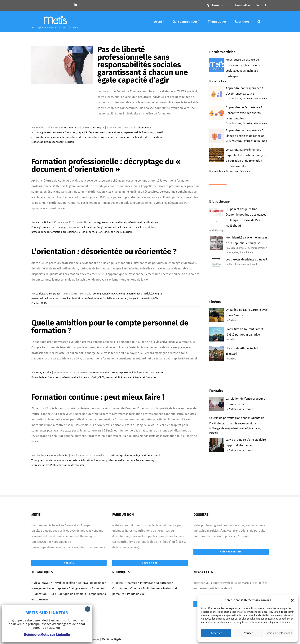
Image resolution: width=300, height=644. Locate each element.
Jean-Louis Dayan (94, 128)
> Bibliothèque (150, 588)
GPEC (85, 232)
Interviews (255, 428)
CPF (157, 373)
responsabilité (40, 142)
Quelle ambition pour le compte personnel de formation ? (110, 327)
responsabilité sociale (62, 142)
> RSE (51, 594)
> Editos (117, 583)
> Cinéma (134, 588)
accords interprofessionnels (122, 455)
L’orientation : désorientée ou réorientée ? (104, 252)
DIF (161, 373)
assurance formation (65, 132)
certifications (150, 222)
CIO (116, 294)
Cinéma (232, 320)
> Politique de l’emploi (70, 594)
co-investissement (106, 132)
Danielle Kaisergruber (48, 294)
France (140, 460)
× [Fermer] (88, 609)
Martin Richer (43, 222)
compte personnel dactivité (136, 294)
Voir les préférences (279, 633)
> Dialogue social (77, 588)
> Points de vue (135, 594)
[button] (292, 600)
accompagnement (42, 132)
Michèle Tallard (73, 128)
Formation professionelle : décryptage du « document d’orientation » (107, 165)
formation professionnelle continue (114, 460)
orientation (146, 298)
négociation (95, 232)
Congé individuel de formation (114, 227)
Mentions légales (112, 640)
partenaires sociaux (122, 232)
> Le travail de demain (90, 583)
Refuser (248, 633)
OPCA (106, 232)
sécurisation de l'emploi (70, 465)
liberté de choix (153, 137)
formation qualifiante (131, 137)
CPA (152, 373)
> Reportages (163, 583)
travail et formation (146, 377)
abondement (145, 128)
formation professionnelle (103, 137)
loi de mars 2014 (88, 377)
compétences (51, 227)
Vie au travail (246, 409)
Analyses (236, 99)
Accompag (95, 222)
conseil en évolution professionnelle (81, 298)
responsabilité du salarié (120, 377)
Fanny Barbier (43, 373)
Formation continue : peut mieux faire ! (98, 397)
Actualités (221, 81)
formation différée (76, 137)
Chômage (37, 227)
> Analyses (130, 583)
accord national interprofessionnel (122, 222)
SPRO (44, 303)
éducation (87, 460)
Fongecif (133, 298)
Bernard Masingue (101, 373)
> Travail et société (63, 583)
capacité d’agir (86, 132)
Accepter (216, 633)
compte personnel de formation (135, 132)
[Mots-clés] (259, 22)
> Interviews (146, 583)
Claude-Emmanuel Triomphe (52, 455)
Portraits (233, 409)
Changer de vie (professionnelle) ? (230, 428)
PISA (53, 465)
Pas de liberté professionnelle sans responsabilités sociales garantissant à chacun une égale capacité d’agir (143, 65)
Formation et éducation (255, 99)
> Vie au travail (41, 583)
